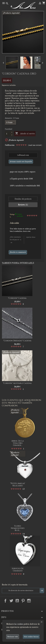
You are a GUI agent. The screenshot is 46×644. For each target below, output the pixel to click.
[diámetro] (11, 122)
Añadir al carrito (25, 134)
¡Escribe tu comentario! (18, 252)
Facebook (5, 601)
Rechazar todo (13, 637)
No (11, 242)
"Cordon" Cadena (17, 298)
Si (21, 240)
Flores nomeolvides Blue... (18, 528)
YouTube (17, 601)
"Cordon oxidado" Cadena (17, 341)
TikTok (41, 601)
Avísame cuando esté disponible (21, 162)
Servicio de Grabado (18, 570)
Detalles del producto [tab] (23, 199)
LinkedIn (35, 601)
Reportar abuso (31, 237)
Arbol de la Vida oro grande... (18, 443)
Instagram (29, 601)
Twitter (11, 601)
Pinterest (23, 601)
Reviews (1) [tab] (23, 205)
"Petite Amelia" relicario (18, 485)
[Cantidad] (8, 134)
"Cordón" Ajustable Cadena (17, 383)
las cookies (19, 624)
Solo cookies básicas (31, 637)
